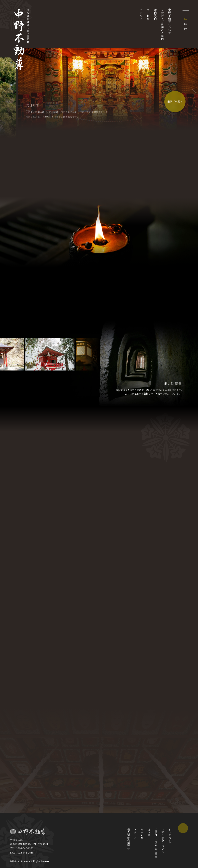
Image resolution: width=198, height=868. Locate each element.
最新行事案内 (175, 102)
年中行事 (148, 14)
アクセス (141, 14)
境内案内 (155, 14)
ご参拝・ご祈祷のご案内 (162, 24)
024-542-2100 (25, 848)
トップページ (170, 836)
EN (186, 24)
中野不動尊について (170, 21)
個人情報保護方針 (129, 839)
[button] (194, 93)
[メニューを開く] (186, 9)
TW (186, 29)
